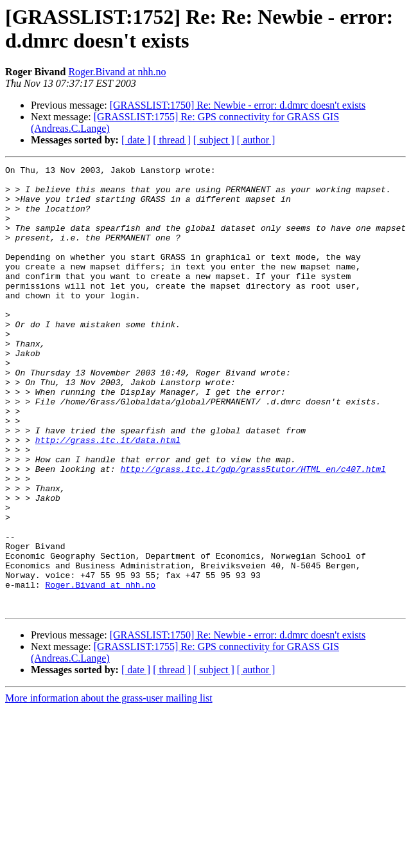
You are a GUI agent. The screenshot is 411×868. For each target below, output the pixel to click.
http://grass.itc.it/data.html (108, 496)
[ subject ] (214, 140)
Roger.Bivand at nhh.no (117, 72)
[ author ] (256, 140)
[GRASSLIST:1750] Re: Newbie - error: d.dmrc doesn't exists (238, 105)
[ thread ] (172, 140)
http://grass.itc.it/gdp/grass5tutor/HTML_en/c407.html (253, 530)
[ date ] (136, 140)
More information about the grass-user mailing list (109, 787)
